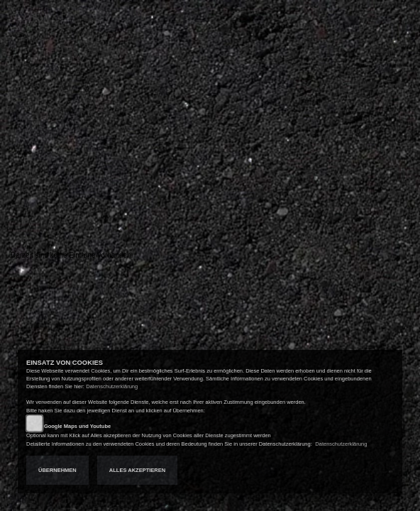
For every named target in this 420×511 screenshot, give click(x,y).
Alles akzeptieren (137, 470)
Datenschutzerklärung (112, 386)
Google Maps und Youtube (77, 426)
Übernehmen (57, 470)
